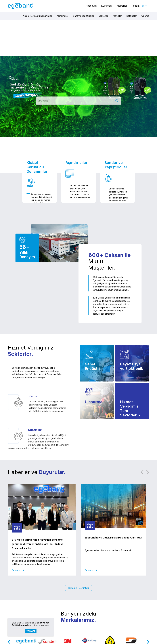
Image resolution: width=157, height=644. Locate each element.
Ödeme (145, 16)
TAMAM (31, 631)
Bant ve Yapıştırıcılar (83, 16)
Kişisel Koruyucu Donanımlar (37, 16)
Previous (142, 472)
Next (148, 472)
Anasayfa (91, 6)
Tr (146, 6)
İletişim (136, 6)
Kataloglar (132, 16)
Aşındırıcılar (62, 16)
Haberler (122, 6)
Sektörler (103, 16)
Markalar (117, 16)
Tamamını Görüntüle (78, 588)
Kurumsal (107, 6)
